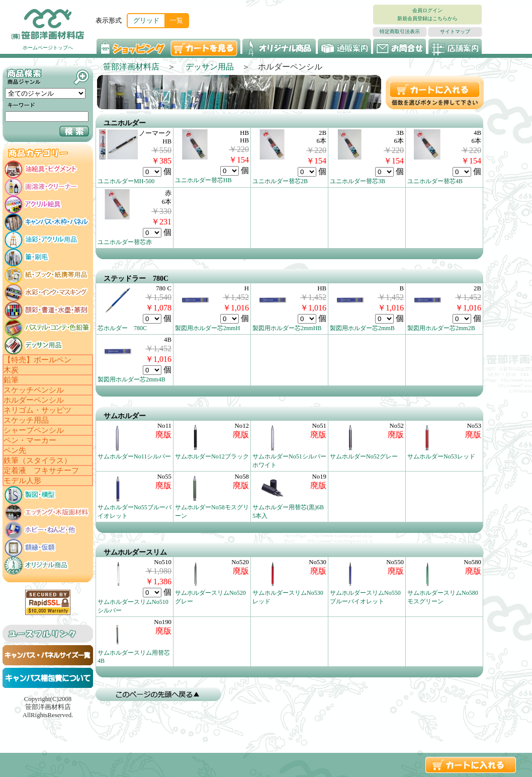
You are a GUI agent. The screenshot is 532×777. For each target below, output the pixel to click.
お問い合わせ (400, 48)
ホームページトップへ (48, 48)
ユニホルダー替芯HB (203, 180)
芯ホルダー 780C (122, 328)
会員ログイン (427, 10)
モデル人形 (22, 481)
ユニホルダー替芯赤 (125, 242)
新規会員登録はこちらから (427, 18)
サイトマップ (455, 31)
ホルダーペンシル (34, 400)
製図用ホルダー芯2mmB (362, 328)
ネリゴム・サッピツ (37, 410)
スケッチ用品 (26, 420)
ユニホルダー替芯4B (435, 181)
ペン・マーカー (30, 440)
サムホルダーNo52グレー (364, 456)
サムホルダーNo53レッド (441, 456)
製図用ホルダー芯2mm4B (131, 379)
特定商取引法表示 (400, 31)
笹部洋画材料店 (131, 67)
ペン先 (15, 450)
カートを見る (205, 48)
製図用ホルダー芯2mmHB (287, 328)
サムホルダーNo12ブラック (212, 456)
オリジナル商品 (279, 48)
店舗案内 (455, 48)
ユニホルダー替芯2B (280, 181)
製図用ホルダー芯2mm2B (441, 328)
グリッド (146, 20)
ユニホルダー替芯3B (358, 181)
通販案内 (344, 48)
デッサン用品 (210, 67)
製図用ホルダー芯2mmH (207, 328)
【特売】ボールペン (37, 360)
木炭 (11, 370)
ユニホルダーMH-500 (126, 181)
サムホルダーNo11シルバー (134, 456)
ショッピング (132, 48)
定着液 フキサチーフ (41, 471)
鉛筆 (11, 380)
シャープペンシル (34, 430)
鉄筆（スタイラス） (37, 460)
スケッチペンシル (34, 390)
